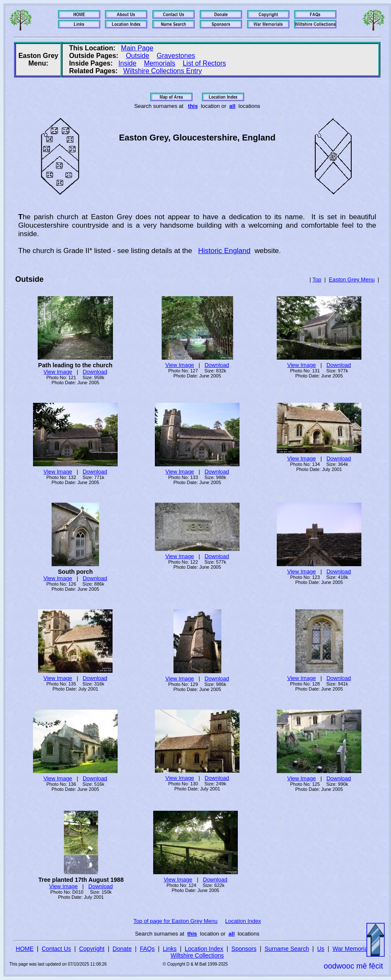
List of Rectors (204, 63)
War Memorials (352, 949)
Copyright (92, 949)
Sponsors (244, 949)
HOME (25, 949)
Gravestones (176, 56)
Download (95, 372)
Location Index (243, 921)
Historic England (224, 251)
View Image (58, 372)
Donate (122, 949)
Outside (137, 56)
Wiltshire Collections (197, 955)
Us (321, 949)
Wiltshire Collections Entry (162, 71)
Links (170, 949)
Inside (128, 63)
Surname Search (287, 949)
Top (317, 279)
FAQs (147, 949)
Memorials (160, 63)
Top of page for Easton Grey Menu (175, 921)
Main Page (137, 48)
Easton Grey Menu (352, 279)
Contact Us (56, 949)
